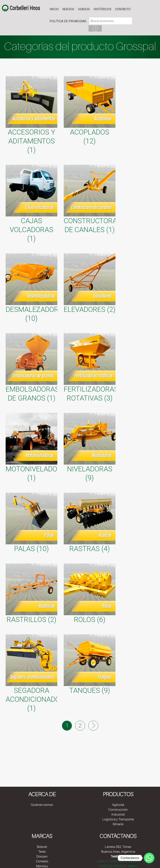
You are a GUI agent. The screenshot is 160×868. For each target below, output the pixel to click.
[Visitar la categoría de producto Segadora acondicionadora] (31, 675)
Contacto (123, 9)
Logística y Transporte (118, 819)
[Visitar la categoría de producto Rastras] (90, 525)
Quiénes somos (42, 805)
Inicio (54, 9)
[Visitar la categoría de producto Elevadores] (90, 286)
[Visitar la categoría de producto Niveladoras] (90, 450)
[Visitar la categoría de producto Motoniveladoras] (31, 450)
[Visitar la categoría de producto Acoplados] (90, 113)
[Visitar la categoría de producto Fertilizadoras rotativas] (90, 370)
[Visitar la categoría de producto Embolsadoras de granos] (31, 370)
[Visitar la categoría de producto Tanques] (90, 667)
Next (93, 726)
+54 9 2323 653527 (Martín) (118, 866)
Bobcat (42, 847)
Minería (118, 824)
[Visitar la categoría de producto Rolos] (90, 596)
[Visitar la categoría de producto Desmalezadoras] (31, 290)
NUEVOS (68, 9)
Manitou (42, 866)
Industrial (118, 814)
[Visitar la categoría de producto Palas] (31, 525)
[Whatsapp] (149, 858)
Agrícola (118, 805)
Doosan (42, 856)
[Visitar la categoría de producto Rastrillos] (31, 596)
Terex (42, 852)
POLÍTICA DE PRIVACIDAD (68, 21)
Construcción (118, 810)
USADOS (84, 9)
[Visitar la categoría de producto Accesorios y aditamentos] (31, 117)
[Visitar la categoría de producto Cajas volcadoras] (31, 206)
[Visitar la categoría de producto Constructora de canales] (90, 201)
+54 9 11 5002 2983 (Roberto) (118, 861)
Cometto (42, 861)
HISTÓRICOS (102, 9)
